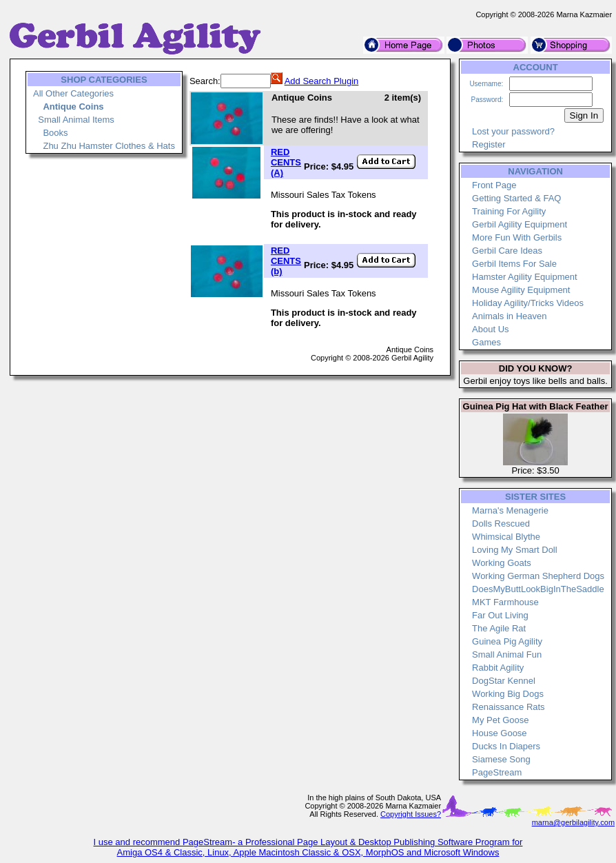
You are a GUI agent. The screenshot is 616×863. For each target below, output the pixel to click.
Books (55, 133)
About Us (490, 329)
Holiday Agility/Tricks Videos (528, 303)
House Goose (500, 733)
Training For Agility (509, 211)
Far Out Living (500, 615)
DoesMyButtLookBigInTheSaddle (538, 589)
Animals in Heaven (509, 316)
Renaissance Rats (509, 707)
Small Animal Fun (507, 654)
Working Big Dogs (508, 694)
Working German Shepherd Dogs (538, 576)
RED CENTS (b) (286, 261)
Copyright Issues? (411, 814)
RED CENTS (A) (286, 162)
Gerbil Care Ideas (507, 251)
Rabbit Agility (498, 668)
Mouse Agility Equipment (521, 290)
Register (489, 144)
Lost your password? (513, 131)
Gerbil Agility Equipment (520, 224)
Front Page (494, 185)
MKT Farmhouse (505, 602)
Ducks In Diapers (506, 746)
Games (486, 342)
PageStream (497, 772)
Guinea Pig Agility (507, 641)
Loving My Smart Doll (515, 550)
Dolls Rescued (501, 524)
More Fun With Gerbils (517, 237)
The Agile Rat (499, 628)
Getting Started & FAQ (516, 198)
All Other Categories (73, 93)
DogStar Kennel (504, 681)
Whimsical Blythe (506, 537)
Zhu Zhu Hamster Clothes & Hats (109, 146)
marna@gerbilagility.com (573, 822)
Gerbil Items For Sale (514, 264)
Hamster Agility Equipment (524, 277)
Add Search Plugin (322, 81)
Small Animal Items (76, 120)
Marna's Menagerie (510, 510)
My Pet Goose (500, 720)
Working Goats (502, 563)
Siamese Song (501, 759)
